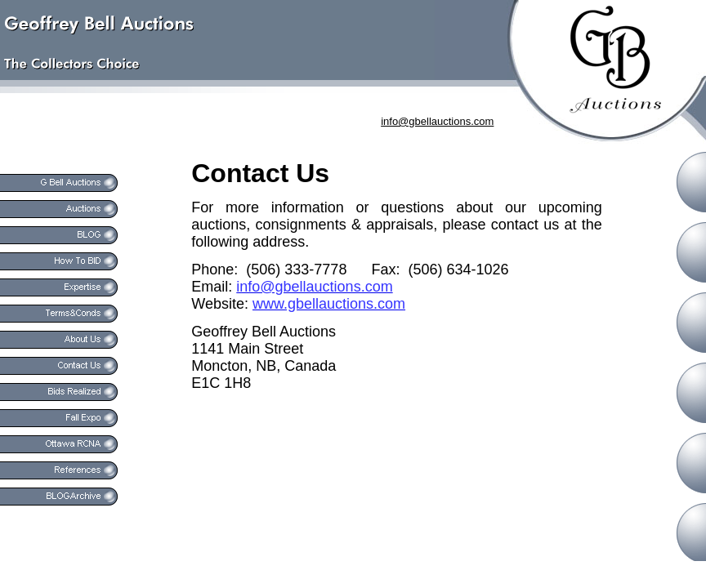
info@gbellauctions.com (437, 121)
